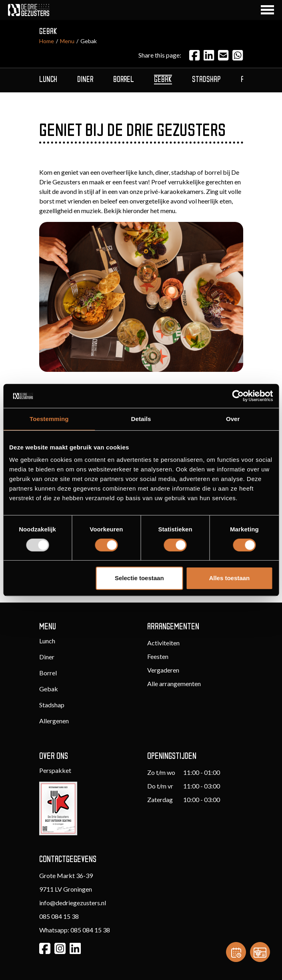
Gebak (49, 689)
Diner (47, 657)
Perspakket (55, 770)
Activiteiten (163, 643)
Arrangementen (173, 627)
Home (47, 41)
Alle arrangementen (174, 684)
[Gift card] (260, 952)
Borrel (48, 673)
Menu (67, 41)
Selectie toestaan (139, 578)
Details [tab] (141, 419)
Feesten (158, 656)
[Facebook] (194, 55)
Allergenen (54, 721)
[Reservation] (236, 952)
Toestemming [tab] (49, 419)
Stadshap (52, 705)
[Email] (223, 55)
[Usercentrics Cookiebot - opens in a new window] (238, 396)
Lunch (47, 641)
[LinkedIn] (209, 55)
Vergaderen (163, 670)
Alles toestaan (229, 578)
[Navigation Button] (267, 10)
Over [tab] (233, 419)
